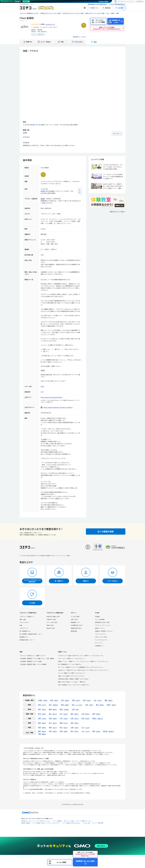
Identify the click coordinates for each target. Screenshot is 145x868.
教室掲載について (76, 622)
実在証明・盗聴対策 (26, 823)
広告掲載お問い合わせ (77, 625)
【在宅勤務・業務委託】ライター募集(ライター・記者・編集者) (37, 658)
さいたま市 (79, 705)
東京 (97, 705)
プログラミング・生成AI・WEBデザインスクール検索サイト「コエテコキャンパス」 (81, 656)
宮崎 (94, 731)
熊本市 (76, 731)
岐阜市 (44, 709)
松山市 (66, 723)
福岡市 (44, 731)
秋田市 (89, 700)
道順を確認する (117, 134)
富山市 (55, 714)
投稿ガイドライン (100, 628)
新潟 (39, 714)
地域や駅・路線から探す (53, 616)
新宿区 (102, 705)
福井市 (76, 714)
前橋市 (67, 705)
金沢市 (66, 714)
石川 (61, 714)
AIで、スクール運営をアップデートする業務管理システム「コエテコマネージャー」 (81, 667)
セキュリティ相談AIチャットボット (84, 821)
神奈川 (109, 705)
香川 (50, 723)
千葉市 (91, 705)
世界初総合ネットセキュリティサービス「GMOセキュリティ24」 (36, 821)
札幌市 (45, 700)
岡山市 (66, 728)
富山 (50, 714)
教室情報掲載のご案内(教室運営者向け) (98, 4)
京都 (50, 718)
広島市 (76, 728)
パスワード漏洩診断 (57, 821)
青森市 (56, 700)
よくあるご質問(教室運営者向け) (117, 4)
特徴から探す (50, 625)
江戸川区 (38, 125)
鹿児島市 (111, 731)
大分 (83, 731)
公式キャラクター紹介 (101, 637)
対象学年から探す (51, 619)
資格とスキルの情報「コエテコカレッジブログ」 (71, 676)
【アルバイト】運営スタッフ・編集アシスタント (33, 656)
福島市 (110, 700)
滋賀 (39, 718)
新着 (21, 625)
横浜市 (114, 705)
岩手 (63, 700)
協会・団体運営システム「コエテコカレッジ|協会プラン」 (74, 685)
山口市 (87, 728)
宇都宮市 (55, 705)
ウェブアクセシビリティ (102, 640)
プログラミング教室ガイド (27, 616)
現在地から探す (51, 628)
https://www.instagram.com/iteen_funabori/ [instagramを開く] (58, 407)
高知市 (76, 723)
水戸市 (44, 705)
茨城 (39, 705)
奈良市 (87, 719)
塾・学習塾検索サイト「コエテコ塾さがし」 (70, 664)
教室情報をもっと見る (79, 37)
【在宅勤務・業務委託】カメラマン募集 (31, 661)
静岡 (50, 709)
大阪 (61, 718)
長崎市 (66, 731)
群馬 (62, 705)
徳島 (39, 723)
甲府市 (87, 714)
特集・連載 (23, 619)
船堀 (53, 191)
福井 (72, 714)
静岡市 (55, 709)
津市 (77, 709)
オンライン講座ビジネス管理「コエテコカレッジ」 (72, 673)
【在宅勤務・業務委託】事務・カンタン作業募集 (33, 664)
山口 (83, 727)
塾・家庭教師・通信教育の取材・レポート (31, 634)
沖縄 (39, 734)
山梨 (83, 714)
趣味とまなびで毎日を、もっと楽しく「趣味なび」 (72, 682)
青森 (52, 700)
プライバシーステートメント (103, 625)
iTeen (42, 386)
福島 (106, 700)
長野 (94, 714)
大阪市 (66, 719)
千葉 (86, 705)
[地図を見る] (80, 191)
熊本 (72, 731)
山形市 (100, 700)
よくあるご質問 (75, 616)
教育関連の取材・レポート (27, 640)
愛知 (61, 709)
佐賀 (50, 731)
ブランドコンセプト (100, 634)
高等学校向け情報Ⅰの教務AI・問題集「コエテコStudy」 (74, 679)
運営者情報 (74, 631)
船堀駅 (25, 133)
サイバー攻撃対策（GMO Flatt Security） (71, 823)
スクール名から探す (52, 622)
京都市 (55, 719)
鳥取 (39, 727)
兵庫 (72, 718)
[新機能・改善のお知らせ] (85, 8)
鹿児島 (105, 731)
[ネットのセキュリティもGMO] (15, 1)
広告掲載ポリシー (100, 646)
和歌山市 (100, 719)
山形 (95, 700)
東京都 (33, 125)
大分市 (87, 731)
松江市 (55, 728)
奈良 (83, 718)
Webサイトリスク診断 (69, 821)
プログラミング (24, 628)
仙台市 (78, 700)
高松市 (55, 723)
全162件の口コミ (50, 24)
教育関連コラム (24, 637)
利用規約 (97, 616)
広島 (72, 727)
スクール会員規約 (100, 619)
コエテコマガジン (24, 622)
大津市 (44, 719)
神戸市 (76, 719)
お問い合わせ (74, 619)
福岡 (39, 731)
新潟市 (44, 714)
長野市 (98, 714)
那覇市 (44, 734)
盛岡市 (67, 700)
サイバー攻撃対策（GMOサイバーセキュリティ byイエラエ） (46, 823)
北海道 (40, 700)
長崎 (61, 731)
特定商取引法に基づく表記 (102, 622)
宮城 (73, 700)
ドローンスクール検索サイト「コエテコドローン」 (72, 658)
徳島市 (44, 723)
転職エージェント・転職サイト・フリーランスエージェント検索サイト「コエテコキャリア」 (84, 661)
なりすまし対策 (86, 823)
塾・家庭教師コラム (25, 631)
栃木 (50, 705)
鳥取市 (44, 728)
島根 (50, 727)
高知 (72, 723)
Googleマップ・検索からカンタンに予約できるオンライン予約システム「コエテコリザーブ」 (84, 670)
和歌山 (94, 718)
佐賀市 (55, 731)
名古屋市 (66, 709)
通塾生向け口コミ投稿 (117, 212)
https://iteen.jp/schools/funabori (52, 397)
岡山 (61, 727)
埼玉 (73, 705)
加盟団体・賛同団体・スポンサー (104, 631)
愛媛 (61, 723)
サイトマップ (99, 643)
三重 (73, 709)
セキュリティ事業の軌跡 (98, 823)
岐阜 (39, 709)
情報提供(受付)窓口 (76, 628)
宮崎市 (98, 731)
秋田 (84, 700)
